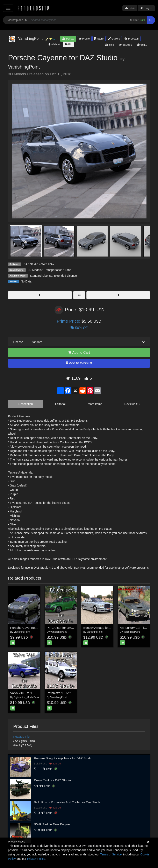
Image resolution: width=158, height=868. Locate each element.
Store (99, 39)
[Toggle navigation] (8, 8)
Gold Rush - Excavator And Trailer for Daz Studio (67, 802)
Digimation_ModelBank (26, 697)
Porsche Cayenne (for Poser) (30, 628)
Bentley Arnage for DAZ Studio (104, 628)
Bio (69, 44)
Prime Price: (69, 321)
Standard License (41, 276)
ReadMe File (21, 737)
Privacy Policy (36, 859)
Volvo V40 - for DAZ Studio (29, 693)
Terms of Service (111, 854)
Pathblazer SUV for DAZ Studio (68, 693)
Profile (84, 39)
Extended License (65, 276)
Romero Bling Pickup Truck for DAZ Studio (63, 758)
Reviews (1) (132, 404)
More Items (95, 404)
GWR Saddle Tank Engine (52, 824)
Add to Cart (79, 353)
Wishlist (54, 44)
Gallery (114, 39)
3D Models (35, 270)
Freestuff (132, 39)
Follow (68, 39)
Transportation (53, 270)
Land (68, 270)
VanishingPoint (24, 67)
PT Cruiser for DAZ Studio (65, 628)
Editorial (60, 404)
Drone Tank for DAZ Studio (52, 780)
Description (26, 404)
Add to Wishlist (79, 363)
